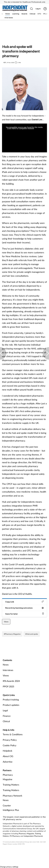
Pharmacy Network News (12, 798)
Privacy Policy (10, 740)
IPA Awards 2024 (11, 681)
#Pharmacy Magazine (12, 634)
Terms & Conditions (13, 734)
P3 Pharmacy (15, 836)
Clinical (6, 721)
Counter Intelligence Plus (11, 808)
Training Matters (11, 785)
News (6, 665)
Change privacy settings (9, 867)
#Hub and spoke (32, 634)
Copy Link (24, 602)
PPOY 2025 (8, 686)
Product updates (11, 705)
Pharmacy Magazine (8, 777)
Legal (5, 710)
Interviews (8, 670)
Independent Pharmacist (33, 836)
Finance (7, 716)
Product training (11, 700)
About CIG (8, 756)
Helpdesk (7, 751)
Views (6, 622)
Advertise (8, 762)
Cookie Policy (10, 745)
